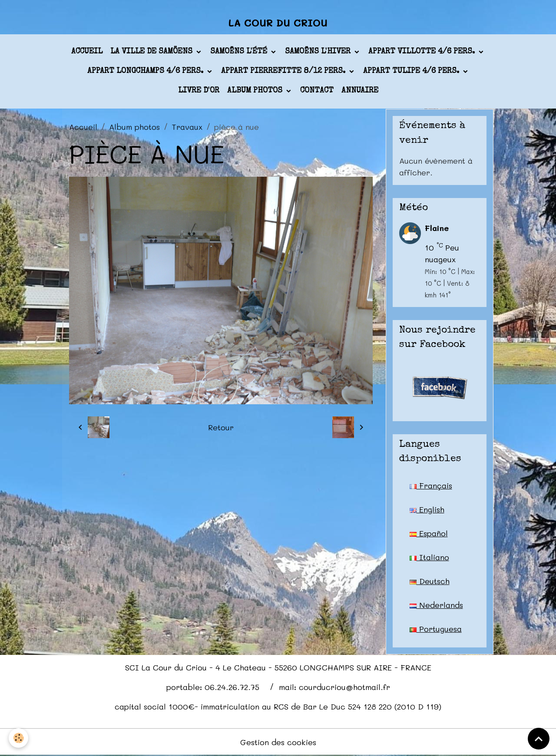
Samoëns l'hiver (319, 52)
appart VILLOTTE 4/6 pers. (423, 52)
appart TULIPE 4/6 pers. (412, 71)
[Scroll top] (539, 739)
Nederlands (436, 605)
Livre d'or (199, 91)
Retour (221, 427)
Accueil (87, 52)
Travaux (187, 127)
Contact (317, 91)
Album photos (256, 91)
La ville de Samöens (152, 52)
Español (429, 533)
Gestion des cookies (278, 742)
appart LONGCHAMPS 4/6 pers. (146, 71)
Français (431, 485)
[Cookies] (18, 738)
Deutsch (430, 581)
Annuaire (360, 91)
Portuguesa (436, 629)
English (427, 509)
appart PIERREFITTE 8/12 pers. (284, 71)
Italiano (429, 557)
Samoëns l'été (240, 52)
